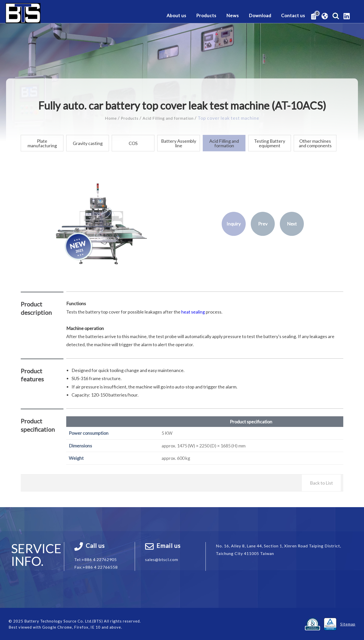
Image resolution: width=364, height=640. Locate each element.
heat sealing (193, 312)
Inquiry (234, 223)
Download (260, 16)
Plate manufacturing (42, 143)
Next (292, 223)
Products (206, 16)
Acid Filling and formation (170, 118)
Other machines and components (315, 143)
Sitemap (348, 624)
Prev (263, 223)
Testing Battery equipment (270, 143)
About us (176, 16)
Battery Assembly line (179, 143)
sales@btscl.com (162, 559)
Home (107, 118)
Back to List (321, 483)
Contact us (293, 16)
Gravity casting (88, 143)
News (233, 16)
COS (133, 143)
